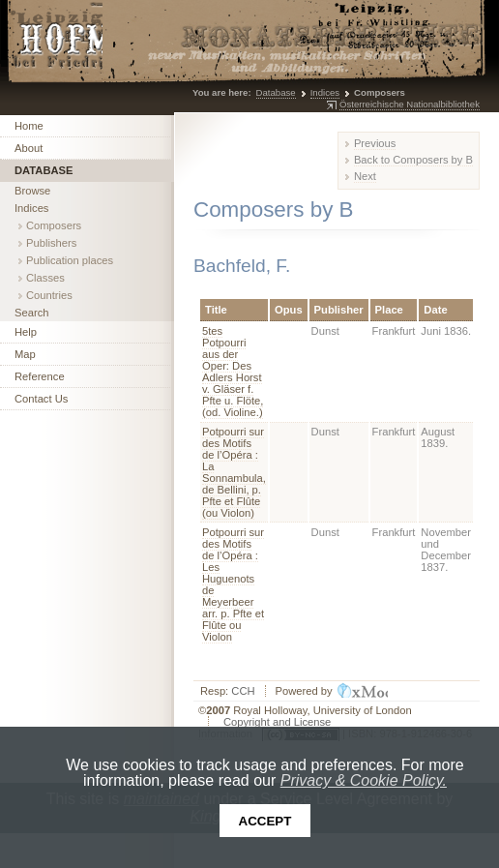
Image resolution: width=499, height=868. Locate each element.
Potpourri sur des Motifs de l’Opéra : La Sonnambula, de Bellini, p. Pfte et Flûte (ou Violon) (234, 472)
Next (365, 176)
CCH (243, 691)
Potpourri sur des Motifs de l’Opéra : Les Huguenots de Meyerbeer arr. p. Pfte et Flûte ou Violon (233, 584)
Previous (375, 143)
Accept (265, 821)
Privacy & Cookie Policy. (364, 780)
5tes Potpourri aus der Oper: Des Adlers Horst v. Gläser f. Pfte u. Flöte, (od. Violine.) (233, 372)
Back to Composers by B (413, 160)
